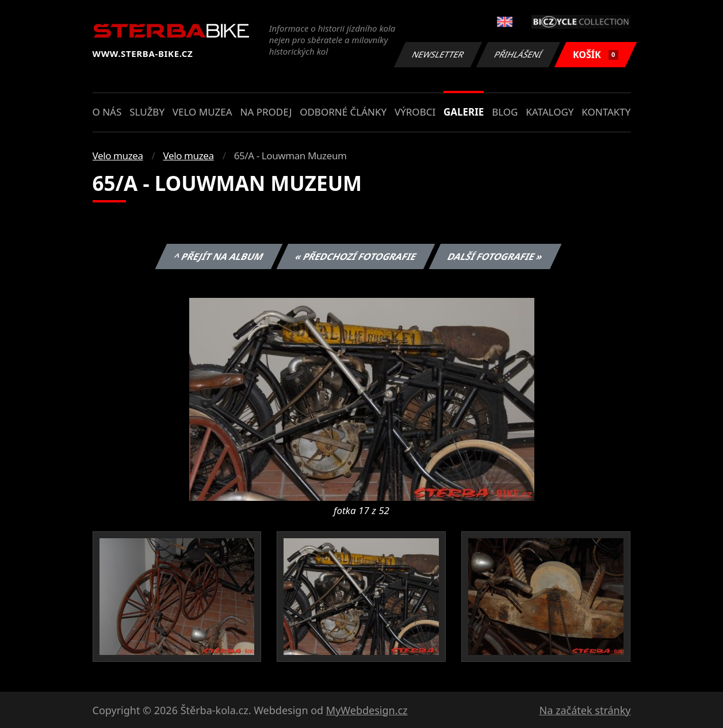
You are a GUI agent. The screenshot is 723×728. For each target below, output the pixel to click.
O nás (107, 112)
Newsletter (438, 54)
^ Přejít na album (219, 256)
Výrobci (415, 112)
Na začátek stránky (585, 710)
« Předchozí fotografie (356, 256)
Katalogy (550, 112)
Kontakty (606, 112)
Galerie (464, 112)
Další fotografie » (496, 256)
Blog (505, 112)
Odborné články (343, 112)
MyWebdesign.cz (367, 710)
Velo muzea (202, 112)
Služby (147, 112)
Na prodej (266, 112)
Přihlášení (519, 54)
